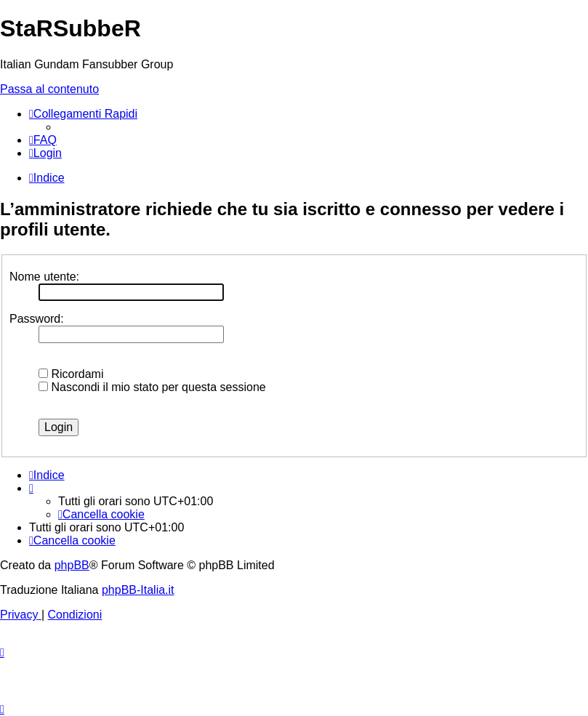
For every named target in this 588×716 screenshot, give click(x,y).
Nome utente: (44, 277)
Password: (37, 319)
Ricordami (71, 374)
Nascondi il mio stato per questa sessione (152, 387)
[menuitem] (43, 140)
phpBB (72, 565)
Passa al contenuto (49, 89)
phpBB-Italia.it (138, 590)
